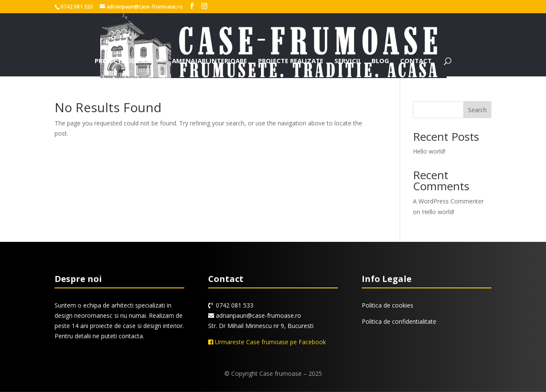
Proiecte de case (123, 61)
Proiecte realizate (291, 61)
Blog (380, 61)
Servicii (347, 61)
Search (477, 110)
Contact (416, 61)
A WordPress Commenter (448, 201)
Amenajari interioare (209, 61)
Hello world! (429, 151)
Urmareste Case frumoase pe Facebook (267, 342)
